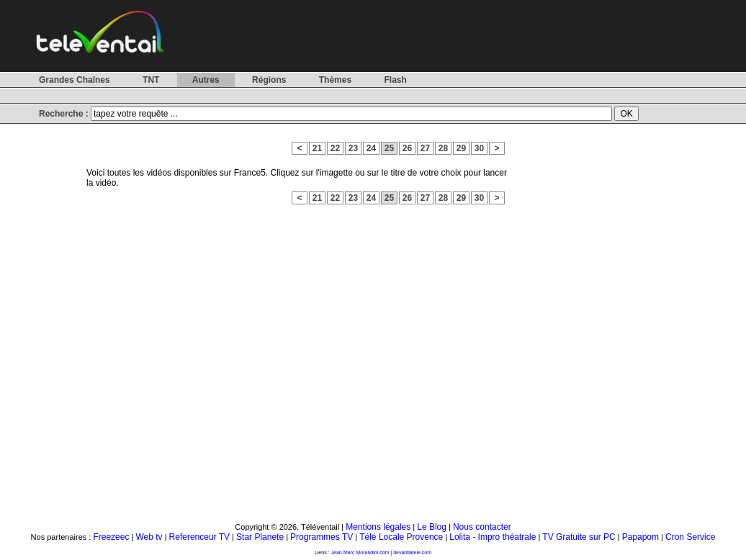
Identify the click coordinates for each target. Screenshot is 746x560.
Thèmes (335, 80)
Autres (206, 80)
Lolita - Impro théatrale (493, 537)
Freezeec (111, 537)
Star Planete (260, 537)
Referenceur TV (200, 537)
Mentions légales (378, 527)
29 (461, 148)
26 (407, 148)
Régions (269, 80)
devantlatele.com (412, 552)
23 (353, 148)
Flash (395, 80)
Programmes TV (322, 537)
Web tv (149, 537)
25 (389, 148)
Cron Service (690, 537)
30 (479, 148)
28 (443, 148)
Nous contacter (482, 527)
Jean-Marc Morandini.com (360, 552)
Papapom (641, 537)
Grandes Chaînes (75, 80)
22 (335, 148)
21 (317, 148)
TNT (151, 80)
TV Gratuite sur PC (579, 537)
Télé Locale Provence (401, 537)
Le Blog (432, 527)
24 (371, 148)
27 (425, 148)
